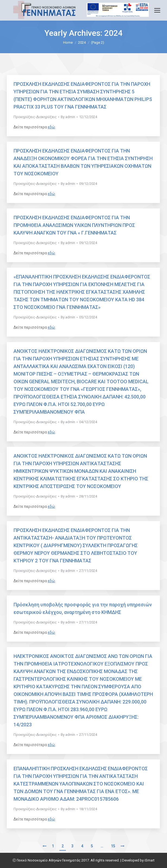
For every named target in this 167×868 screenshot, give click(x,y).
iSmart (150, 860)
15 (113, 846)
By (68, 117)
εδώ (51, 127)
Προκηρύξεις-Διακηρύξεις (35, 117)
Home (68, 42)
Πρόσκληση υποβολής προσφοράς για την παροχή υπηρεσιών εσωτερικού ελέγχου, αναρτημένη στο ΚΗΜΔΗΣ (83, 608)
